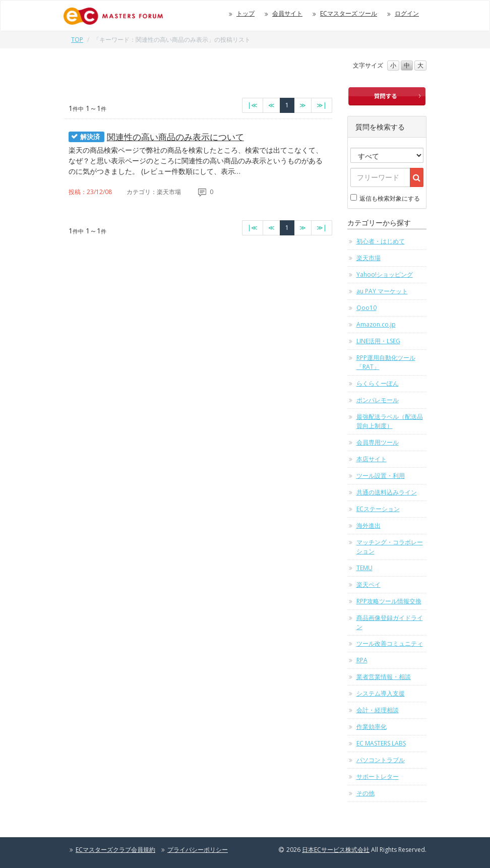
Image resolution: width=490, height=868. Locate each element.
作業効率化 (372, 727)
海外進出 (369, 525)
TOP (77, 40)
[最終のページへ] (322, 105)
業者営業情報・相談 (384, 677)
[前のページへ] (271, 105)
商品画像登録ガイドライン (390, 622)
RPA (362, 660)
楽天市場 (369, 258)
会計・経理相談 (378, 710)
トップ (246, 13)
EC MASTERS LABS (381, 743)
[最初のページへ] (253, 105)
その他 (365, 793)
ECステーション (378, 509)
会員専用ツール (378, 442)
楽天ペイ (369, 584)
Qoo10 (366, 308)
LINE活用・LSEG (378, 341)
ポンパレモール (378, 400)
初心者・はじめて (381, 241)
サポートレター (378, 777)
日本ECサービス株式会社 (336, 850)
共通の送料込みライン (387, 492)
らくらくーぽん (378, 383)
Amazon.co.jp (376, 324)
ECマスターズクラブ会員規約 (115, 850)
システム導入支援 (381, 693)
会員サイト (287, 13)
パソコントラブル (381, 760)
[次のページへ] (303, 105)
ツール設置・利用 (381, 476)
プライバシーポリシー (198, 850)
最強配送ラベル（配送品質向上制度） (390, 421)
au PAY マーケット (382, 291)
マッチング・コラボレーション (390, 547)
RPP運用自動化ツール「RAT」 (386, 362)
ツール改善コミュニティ (390, 643)
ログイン (407, 13)
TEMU (364, 568)
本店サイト (372, 459)
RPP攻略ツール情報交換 (389, 601)
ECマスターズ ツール (349, 13)
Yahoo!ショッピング (385, 274)
